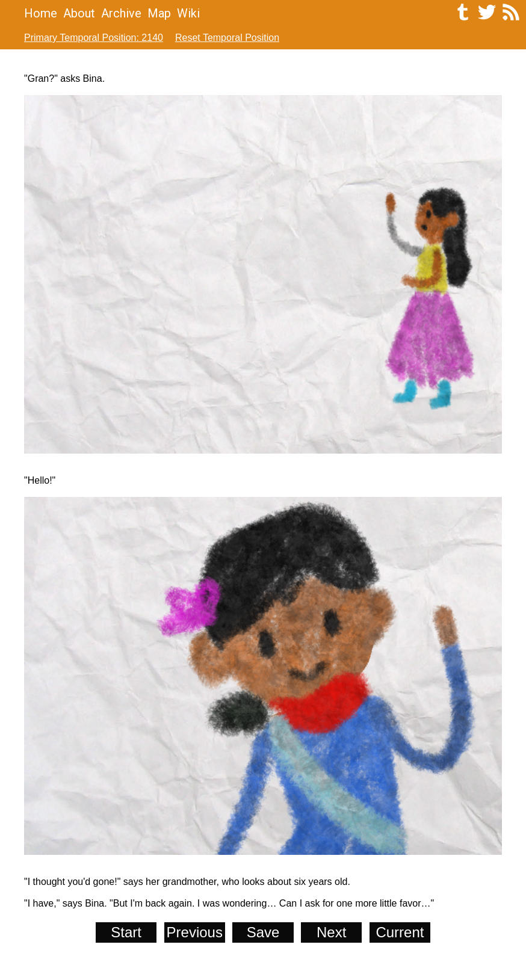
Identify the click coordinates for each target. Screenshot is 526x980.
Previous (195, 932)
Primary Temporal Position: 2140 (94, 38)
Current (400, 932)
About (79, 13)
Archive (121, 13)
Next (331, 932)
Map (159, 13)
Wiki (188, 13)
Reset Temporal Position (227, 38)
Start (126, 932)
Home (41, 13)
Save (263, 932)
